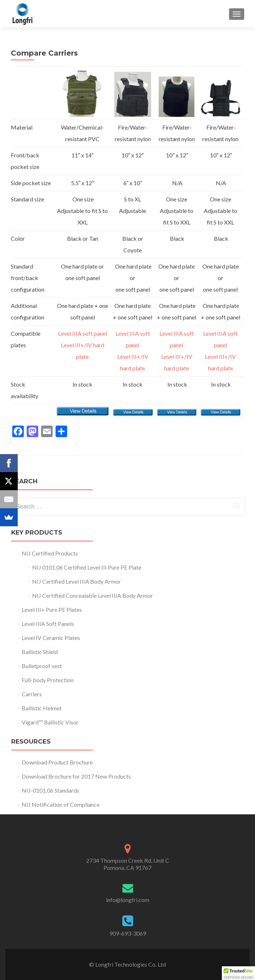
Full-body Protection (48, 680)
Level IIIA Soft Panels (48, 624)
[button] (238, 973)
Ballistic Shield (40, 652)
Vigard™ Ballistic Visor (50, 722)
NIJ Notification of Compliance (61, 804)
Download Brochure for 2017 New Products (76, 776)
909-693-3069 (128, 933)
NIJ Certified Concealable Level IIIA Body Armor (94, 595)
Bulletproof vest (42, 666)
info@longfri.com (128, 900)
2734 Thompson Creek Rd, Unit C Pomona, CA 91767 (128, 864)
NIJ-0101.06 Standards (50, 790)
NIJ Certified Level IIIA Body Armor (78, 581)
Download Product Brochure (57, 762)
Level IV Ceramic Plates (51, 638)
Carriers (32, 694)
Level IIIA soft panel (83, 333)
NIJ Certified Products (50, 553)
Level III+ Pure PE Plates (52, 609)
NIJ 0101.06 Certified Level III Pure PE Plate (87, 567)
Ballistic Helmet (42, 708)
